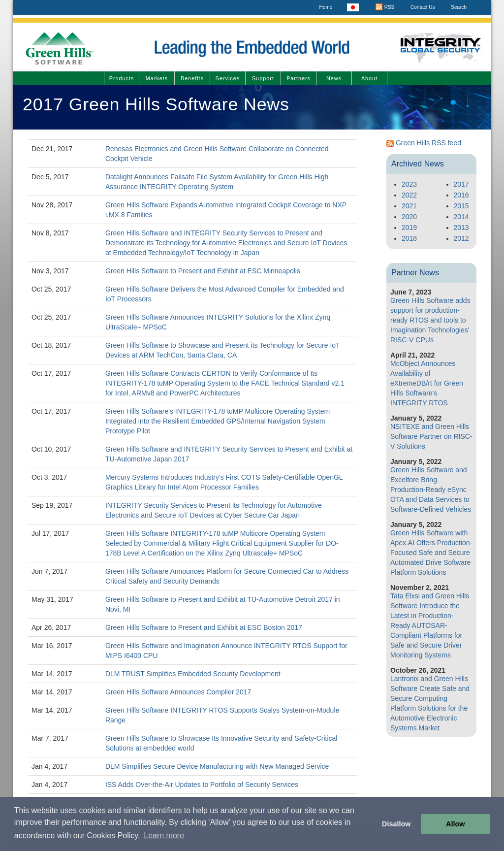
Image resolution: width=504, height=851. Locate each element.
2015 (461, 206)
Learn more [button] (164, 835)
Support (263, 78)
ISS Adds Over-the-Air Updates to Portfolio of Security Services (202, 785)
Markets (157, 78)
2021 (409, 206)
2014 (461, 217)
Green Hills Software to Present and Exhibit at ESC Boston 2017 (204, 627)
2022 (409, 195)
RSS (385, 7)
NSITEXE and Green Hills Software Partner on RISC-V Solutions (431, 436)
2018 (409, 238)
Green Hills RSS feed (428, 143)
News (334, 78)
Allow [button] (455, 824)
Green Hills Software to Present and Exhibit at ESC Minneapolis (203, 271)
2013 (461, 228)
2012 (461, 238)
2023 (409, 184)
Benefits (192, 78)
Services (228, 78)
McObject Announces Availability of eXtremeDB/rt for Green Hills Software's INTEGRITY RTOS (427, 383)
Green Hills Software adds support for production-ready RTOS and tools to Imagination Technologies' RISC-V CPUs (430, 320)
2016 (461, 195)
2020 (409, 217)
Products (122, 78)
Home (326, 7)
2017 (461, 184)
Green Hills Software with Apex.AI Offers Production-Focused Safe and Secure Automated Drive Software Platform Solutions (431, 553)
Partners (299, 78)
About (369, 78)
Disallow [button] (396, 824)
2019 (409, 228)
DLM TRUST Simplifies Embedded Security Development (193, 674)
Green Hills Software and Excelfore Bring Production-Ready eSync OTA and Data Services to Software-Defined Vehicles (431, 490)
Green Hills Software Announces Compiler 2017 (178, 692)
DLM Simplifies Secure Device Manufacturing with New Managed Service (217, 766)
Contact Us (423, 7)
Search (459, 7)
